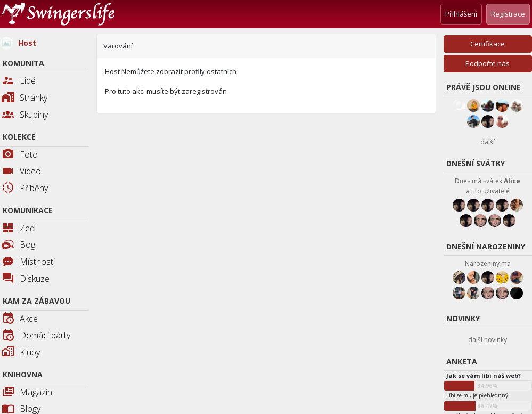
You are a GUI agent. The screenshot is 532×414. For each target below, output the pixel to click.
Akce (20, 319)
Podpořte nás (488, 63)
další (488, 142)
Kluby (21, 353)
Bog (18, 245)
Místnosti (28, 262)
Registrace (508, 14)
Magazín (27, 393)
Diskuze (26, 279)
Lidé (19, 81)
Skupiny (25, 115)
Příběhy (25, 189)
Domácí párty (36, 336)
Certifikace (488, 44)
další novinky (488, 340)
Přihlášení (461, 14)
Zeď (18, 229)
